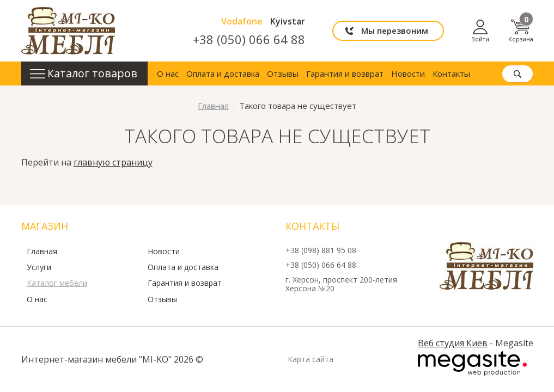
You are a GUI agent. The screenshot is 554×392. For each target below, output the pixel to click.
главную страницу (113, 162)
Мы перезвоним (395, 30)
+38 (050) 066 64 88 (249, 39)
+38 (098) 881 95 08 (321, 251)
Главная (42, 252)
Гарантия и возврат (345, 73)
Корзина (521, 31)
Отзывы (283, 73)
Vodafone (242, 21)
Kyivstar (288, 21)
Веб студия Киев (453, 343)
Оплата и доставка (223, 73)
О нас (168, 73)
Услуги (39, 267)
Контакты (451, 73)
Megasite (472, 364)
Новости (408, 73)
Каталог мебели (57, 283)
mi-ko (68, 31)
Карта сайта (311, 359)
